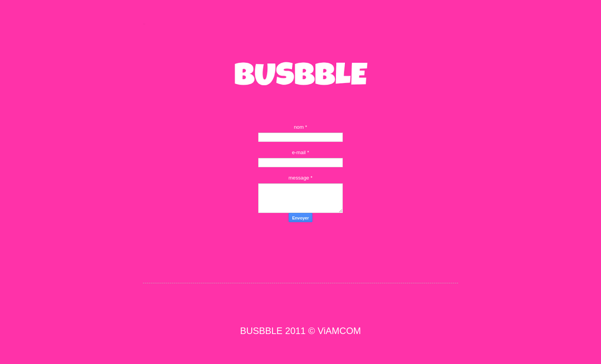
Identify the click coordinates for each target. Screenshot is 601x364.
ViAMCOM (339, 331)
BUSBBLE (144, 24)
